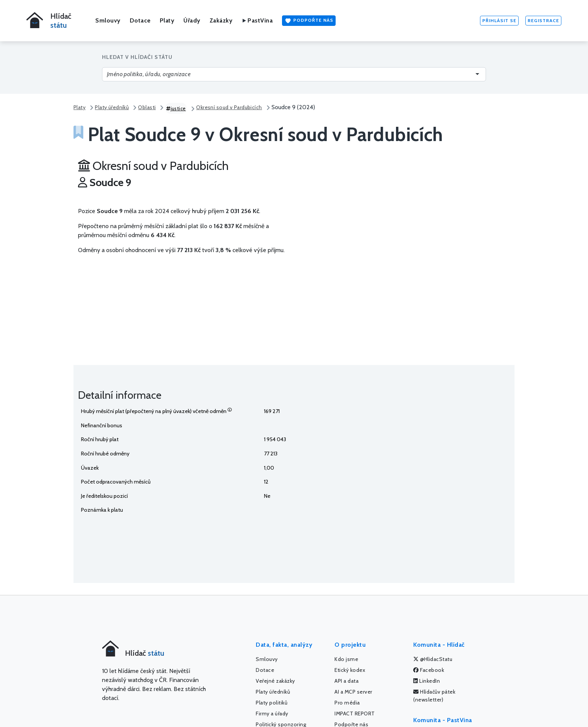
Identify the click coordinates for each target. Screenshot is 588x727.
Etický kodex (350, 670)
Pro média (347, 703)
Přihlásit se (499, 20)
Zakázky (221, 20)
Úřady (192, 20)
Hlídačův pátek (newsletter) (434, 696)
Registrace (543, 20)
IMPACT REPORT (355, 713)
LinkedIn (427, 681)
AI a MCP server (353, 692)
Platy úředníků (112, 107)
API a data (346, 681)
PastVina (257, 20)
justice (176, 108)
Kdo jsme (346, 659)
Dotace (140, 20)
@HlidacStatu (433, 659)
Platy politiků (271, 703)
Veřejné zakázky (275, 681)
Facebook (429, 670)
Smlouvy (108, 20)
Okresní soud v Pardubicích (229, 107)
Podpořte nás (309, 21)
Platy (167, 20)
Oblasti (147, 107)
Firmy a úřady (272, 713)
